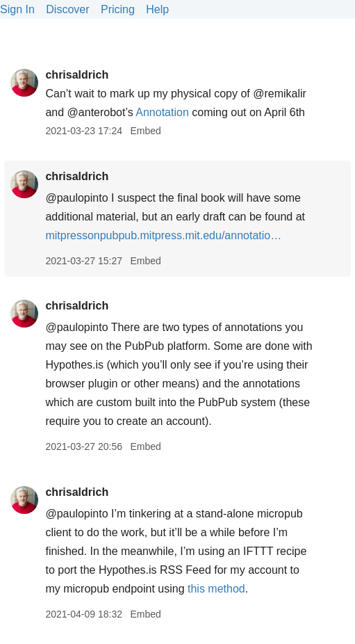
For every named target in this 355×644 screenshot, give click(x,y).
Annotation (162, 112)
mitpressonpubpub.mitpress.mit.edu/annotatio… (163, 235)
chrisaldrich (77, 75)
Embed (145, 131)
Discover (67, 9)
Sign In (17, 9)
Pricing (118, 9)
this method (216, 589)
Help (157, 9)
